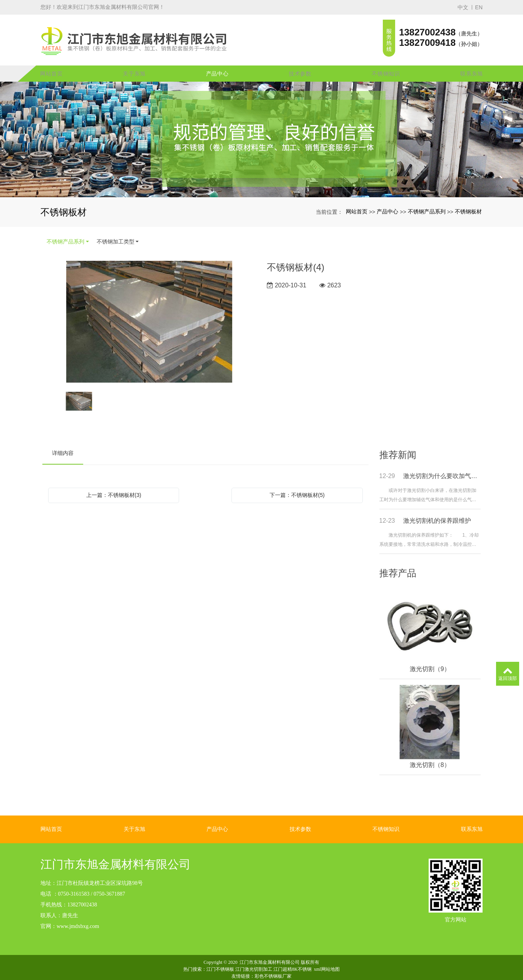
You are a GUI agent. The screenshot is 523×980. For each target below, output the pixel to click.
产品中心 (217, 64)
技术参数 (300, 64)
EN (479, 7)
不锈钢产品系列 (427, 201)
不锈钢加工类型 (116, 232)
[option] (149, 312)
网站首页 (51, 64)
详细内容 (63, 443)
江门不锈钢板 (220, 959)
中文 (463, 7)
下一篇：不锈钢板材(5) (297, 485)
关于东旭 (134, 64)
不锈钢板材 (468, 201)
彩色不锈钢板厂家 (273, 966)
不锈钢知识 (386, 64)
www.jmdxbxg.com (78, 916)
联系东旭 (472, 64)
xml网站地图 (327, 959)
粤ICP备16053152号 (262, 973)
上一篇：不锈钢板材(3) (114, 485)
